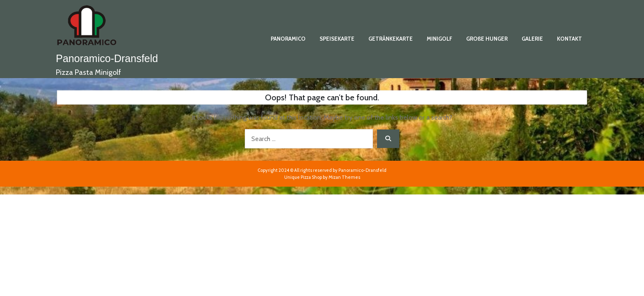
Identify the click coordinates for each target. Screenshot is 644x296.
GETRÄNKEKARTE (391, 39)
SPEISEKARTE (337, 39)
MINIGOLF (439, 39)
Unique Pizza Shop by (322, 177)
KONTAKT (569, 39)
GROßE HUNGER (487, 39)
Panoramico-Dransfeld (107, 58)
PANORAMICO (288, 39)
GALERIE (532, 39)
